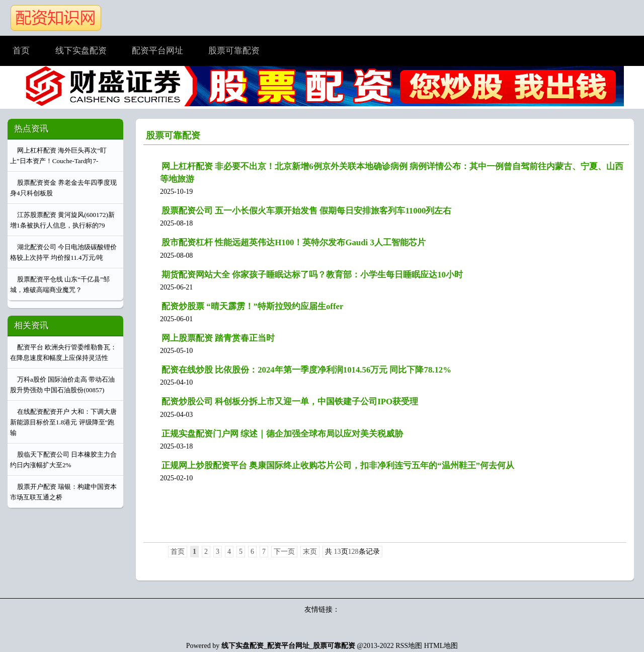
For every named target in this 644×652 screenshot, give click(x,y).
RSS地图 (409, 646)
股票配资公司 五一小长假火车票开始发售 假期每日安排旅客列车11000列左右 (306, 211)
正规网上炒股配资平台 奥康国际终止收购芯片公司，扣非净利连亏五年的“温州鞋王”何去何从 (338, 465)
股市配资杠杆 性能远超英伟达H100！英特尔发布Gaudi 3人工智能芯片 (294, 242)
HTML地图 (441, 646)
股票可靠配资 (173, 135)
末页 (310, 552)
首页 (178, 552)
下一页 (284, 552)
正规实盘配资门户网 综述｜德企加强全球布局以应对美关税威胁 (282, 434)
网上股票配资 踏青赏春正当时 (218, 338)
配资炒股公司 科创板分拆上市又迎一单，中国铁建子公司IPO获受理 (290, 402)
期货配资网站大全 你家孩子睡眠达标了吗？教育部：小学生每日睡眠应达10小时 (312, 275)
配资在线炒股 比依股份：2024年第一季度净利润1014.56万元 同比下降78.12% (306, 370)
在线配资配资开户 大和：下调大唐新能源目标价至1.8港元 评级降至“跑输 (63, 422)
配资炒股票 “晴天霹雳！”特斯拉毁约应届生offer (252, 306)
